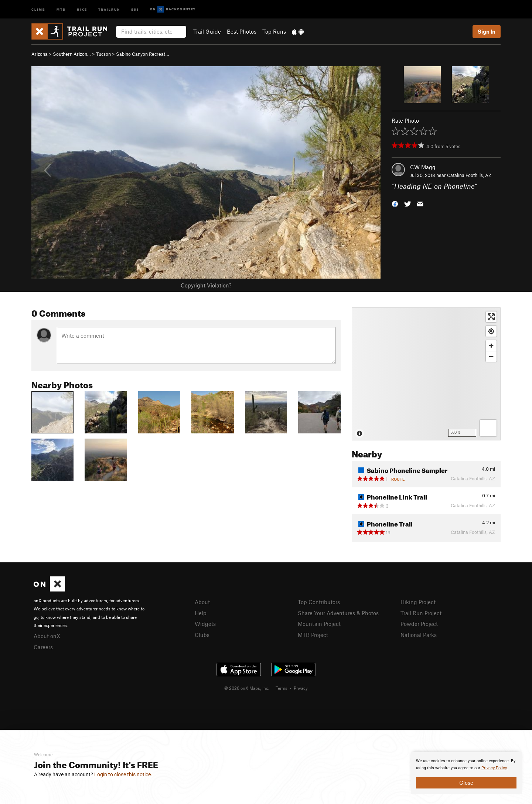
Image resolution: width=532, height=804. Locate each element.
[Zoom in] (491, 346)
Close (466, 783)
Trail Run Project (421, 613)
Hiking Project (418, 602)
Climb (38, 9)
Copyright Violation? (206, 285)
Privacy (301, 688)
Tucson (103, 54)
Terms (282, 688)
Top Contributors (319, 602)
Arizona (40, 54)
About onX (47, 636)
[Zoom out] (491, 356)
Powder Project (419, 624)
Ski (135, 9)
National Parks (419, 635)
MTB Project (313, 635)
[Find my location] (491, 331)
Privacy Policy (494, 768)
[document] (466, 773)
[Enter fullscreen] (491, 317)
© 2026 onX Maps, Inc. (247, 688)
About (202, 602)
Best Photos (242, 31)
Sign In (487, 31)
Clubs (202, 635)
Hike (82, 9)
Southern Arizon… (72, 54)
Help (201, 613)
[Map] (426, 374)
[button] (395, 203)
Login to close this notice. (123, 774)
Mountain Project (319, 624)
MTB (61, 9)
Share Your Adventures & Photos (338, 613)
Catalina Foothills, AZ (469, 175)
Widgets (205, 624)
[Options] (488, 428)
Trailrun (109, 9)
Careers (43, 647)
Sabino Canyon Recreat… (143, 54)
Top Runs (274, 31)
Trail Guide (207, 31)
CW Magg (423, 167)
